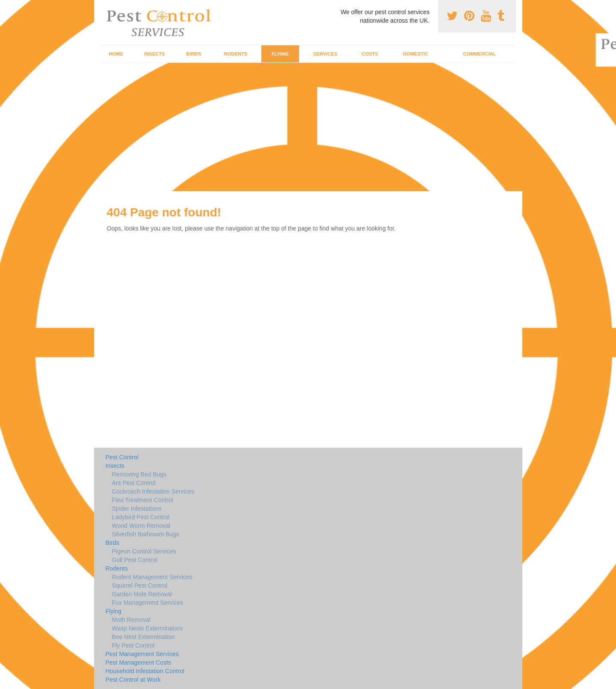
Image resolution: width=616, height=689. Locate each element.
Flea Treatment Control (143, 500)
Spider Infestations (137, 509)
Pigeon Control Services (144, 551)
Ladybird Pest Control (141, 517)
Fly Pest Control (133, 645)
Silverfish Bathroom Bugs (146, 534)
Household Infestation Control (145, 671)
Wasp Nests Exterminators (147, 628)
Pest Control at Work (133, 680)
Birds (194, 54)
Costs (370, 54)
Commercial (479, 54)
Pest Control (122, 457)
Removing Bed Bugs (139, 474)
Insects (155, 54)
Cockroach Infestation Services (153, 491)
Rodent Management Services (152, 577)
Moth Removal (131, 620)
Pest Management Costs (138, 662)
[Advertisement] (308, 127)
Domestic (416, 54)
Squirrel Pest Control (140, 586)
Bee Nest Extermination (144, 637)
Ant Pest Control (134, 483)
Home (116, 54)
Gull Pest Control (135, 560)
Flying (280, 54)
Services (325, 54)
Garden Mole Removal (142, 594)
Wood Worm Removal (141, 526)
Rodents (236, 54)
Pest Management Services (142, 654)
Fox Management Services (148, 603)
